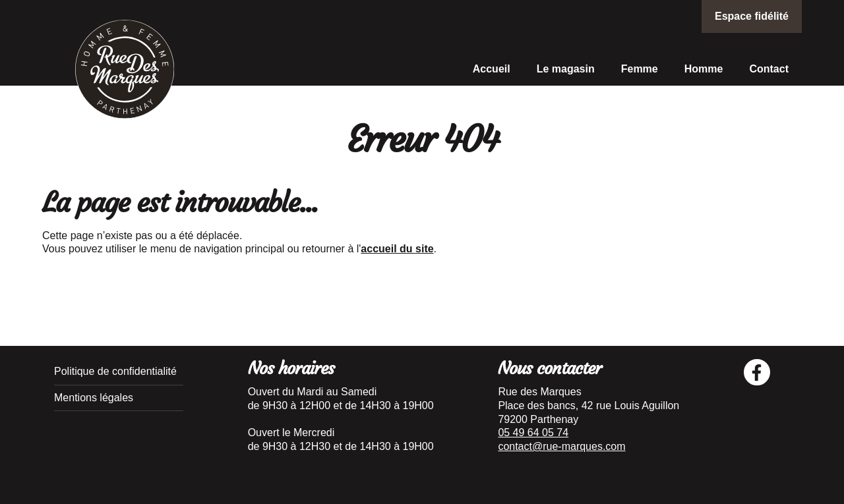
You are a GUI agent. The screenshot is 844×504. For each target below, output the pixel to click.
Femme (640, 69)
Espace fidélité (752, 16)
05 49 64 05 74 (533, 433)
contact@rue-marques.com (561, 446)
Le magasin (566, 69)
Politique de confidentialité (115, 371)
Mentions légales (94, 398)
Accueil (492, 69)
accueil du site (397, 249)
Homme (704, 69)
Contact (769, 69)
